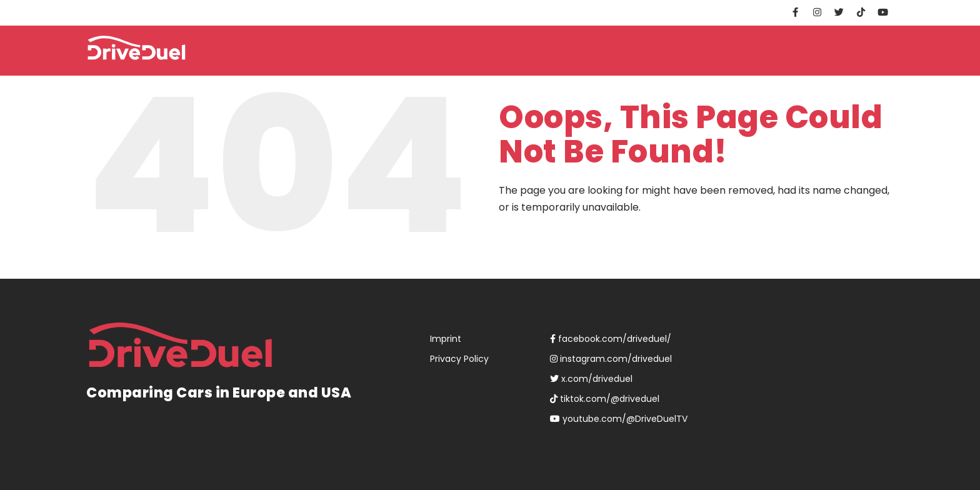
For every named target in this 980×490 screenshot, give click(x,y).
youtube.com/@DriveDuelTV (619, 419)
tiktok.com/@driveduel (605, 399)
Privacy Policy (459, 359)
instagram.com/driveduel (611, 359)
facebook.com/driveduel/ (611, 339)
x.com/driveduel (591, 379)
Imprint (446, 339)
